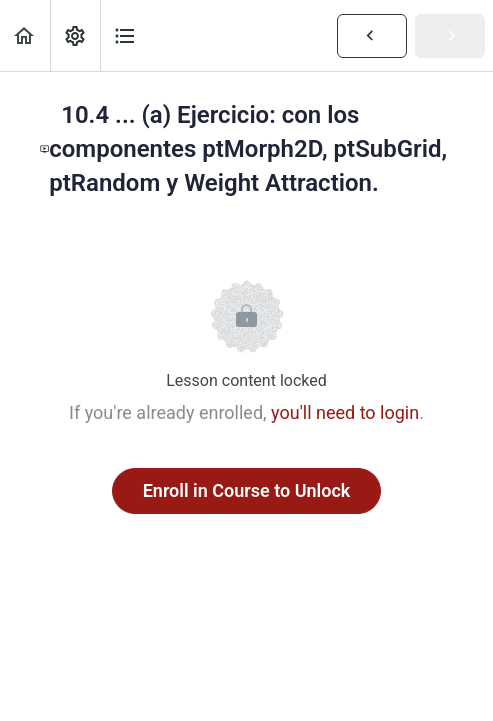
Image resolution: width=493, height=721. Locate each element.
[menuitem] (75, 35)
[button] (25, 35)
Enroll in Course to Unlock (247, 490)
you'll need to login (345, 412)
